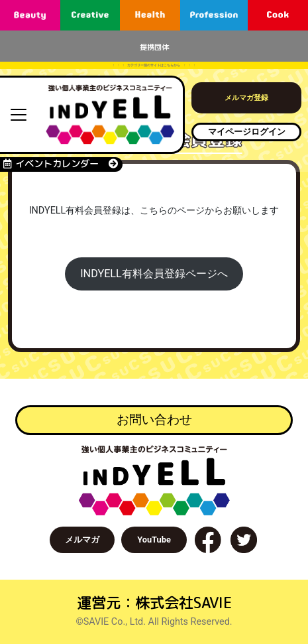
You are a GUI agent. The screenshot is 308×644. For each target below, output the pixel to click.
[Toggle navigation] (19, 115)
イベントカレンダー (61, 164)
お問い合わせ (154, 419)
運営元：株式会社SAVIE (154, 603)
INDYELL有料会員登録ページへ (154, 274)
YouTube (154, 540)
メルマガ (82, 540)
